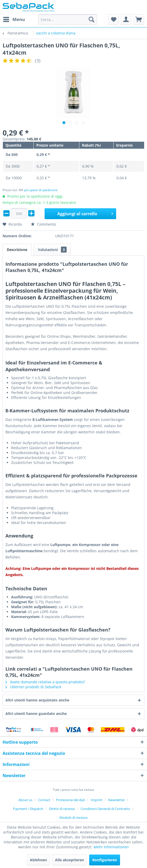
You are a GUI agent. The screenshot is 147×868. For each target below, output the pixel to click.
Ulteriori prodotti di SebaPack (33, 687)
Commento (43, 224)
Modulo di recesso (73, 817)
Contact (44, 800)
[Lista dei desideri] (113, 19)
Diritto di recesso (62, 809)
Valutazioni (52, 250)
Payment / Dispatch (28, 809)
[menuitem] (14, 19)
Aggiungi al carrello (85, 213)
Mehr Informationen (111, 847)
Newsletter (117, 800)
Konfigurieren (105, 860)
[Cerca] (92, 19)
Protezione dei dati (71, 800)
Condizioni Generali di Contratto (105, 809)
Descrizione (17, 250)
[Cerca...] (68, 19)
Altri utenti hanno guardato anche (36, 713)
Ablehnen (38, 860)
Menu (14, 19)
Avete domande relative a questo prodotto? (45, 682)
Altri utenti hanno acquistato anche (37, 700)
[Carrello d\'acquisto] (139, 19)
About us (25, 800)
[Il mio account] (126, 19)
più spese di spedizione (41, 190)
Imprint (97, 800)
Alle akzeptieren (69, 860)
